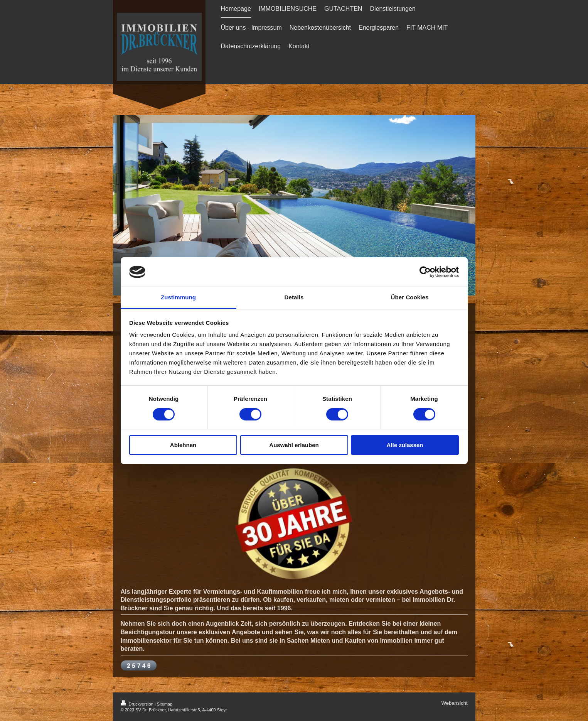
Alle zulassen (405, 445)
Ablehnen (183, 445)
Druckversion (138, 704)
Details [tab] (294, 297)
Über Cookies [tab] (410, 297)
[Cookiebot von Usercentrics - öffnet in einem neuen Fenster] (425, 272)
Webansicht (455, 703)
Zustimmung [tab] (178, 297)
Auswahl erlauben (294, 445)
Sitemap (165, 704)
